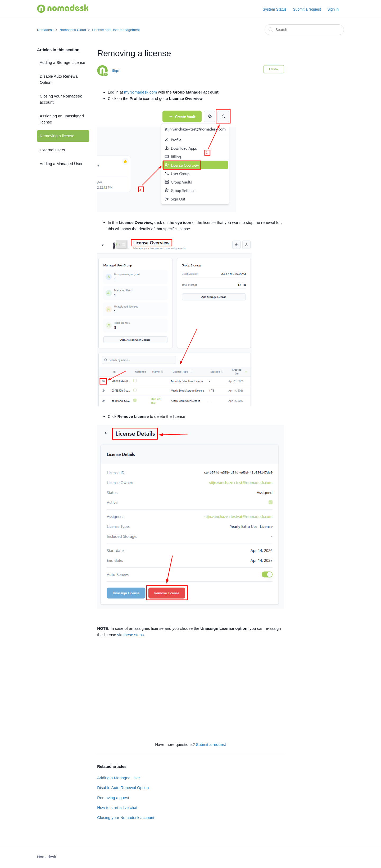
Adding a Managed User (61, 164)
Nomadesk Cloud (73, 30)
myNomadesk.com (140, 92)
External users (52, 150)
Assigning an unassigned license (62, 119)
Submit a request (307, 9)
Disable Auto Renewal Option (59, 79)
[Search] (304, 30)
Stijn (115, 70)
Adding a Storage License (62, 62)
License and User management (116, 30)
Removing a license (57, 136)
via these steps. (131, 635)
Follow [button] (274, 69)
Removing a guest (113, 798)
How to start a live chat (117, 807)
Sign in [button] (333, 9)
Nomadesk (45, 30)
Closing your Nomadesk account (61, 99)
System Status (275, 9)
